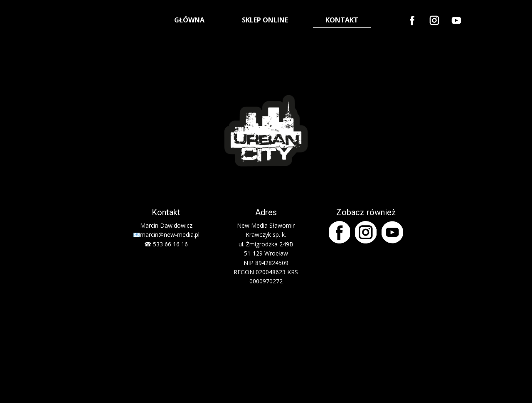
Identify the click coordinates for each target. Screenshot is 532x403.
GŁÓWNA (189, 20)
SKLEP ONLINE (265, 20)
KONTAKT (342, 20)
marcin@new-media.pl (170, 235)
